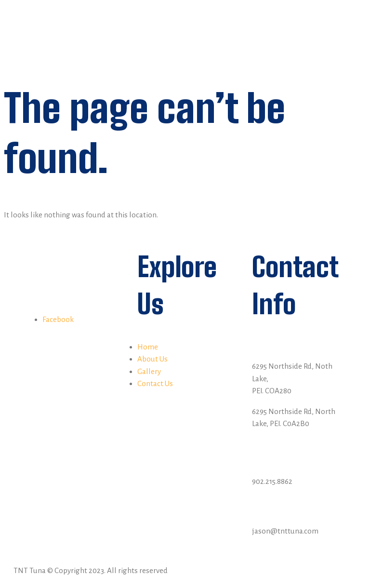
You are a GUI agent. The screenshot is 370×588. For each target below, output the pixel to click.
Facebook (58, 319)
